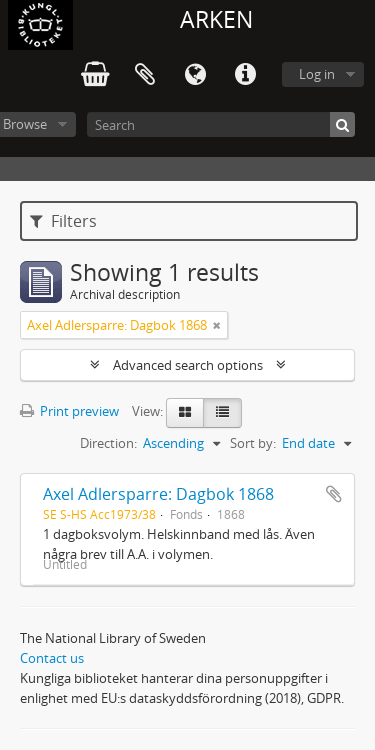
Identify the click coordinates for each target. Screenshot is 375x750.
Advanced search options (188, 365)
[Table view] (222, 413)
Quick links (245, 75)
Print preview (69, 411)
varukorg (95, 75)
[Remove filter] (217, 325)
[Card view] (185, 413)
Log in (317, 74)
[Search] (221, 124)
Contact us (52, 658)
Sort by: (253, 443)
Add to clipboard (334, 494)
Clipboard (145, 75)
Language (195, 75)
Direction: (108, 443)
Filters (63, 221)
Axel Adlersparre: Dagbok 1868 (158, 494)
